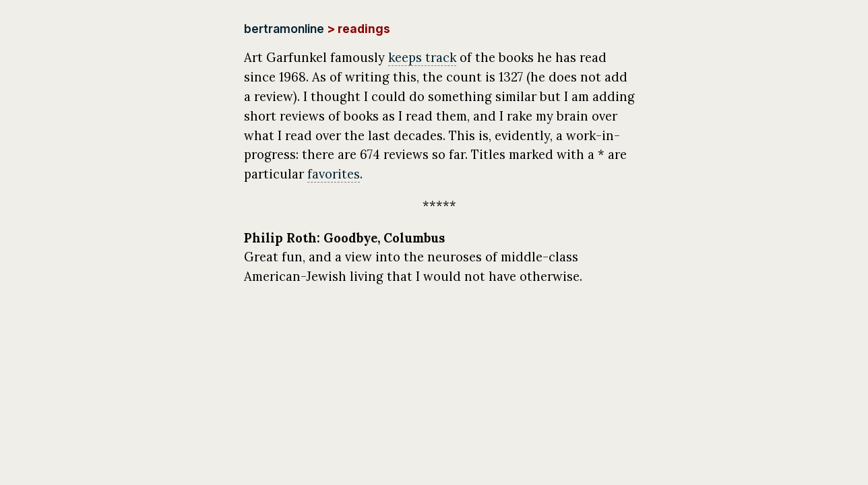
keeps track (422, 57)
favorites (334, 174)
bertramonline (284, 29)
